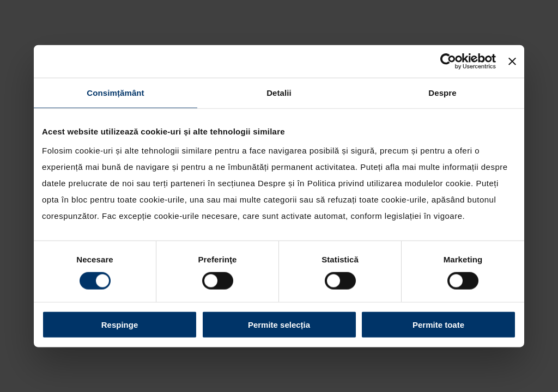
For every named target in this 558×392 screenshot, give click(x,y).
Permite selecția (279, 324)
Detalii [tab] (279, 93)
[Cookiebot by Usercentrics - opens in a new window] (448, 62)
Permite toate (438, 324)
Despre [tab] (442, 93)
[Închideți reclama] (512, 62)
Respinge (120, 324)
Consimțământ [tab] (115, 93)
